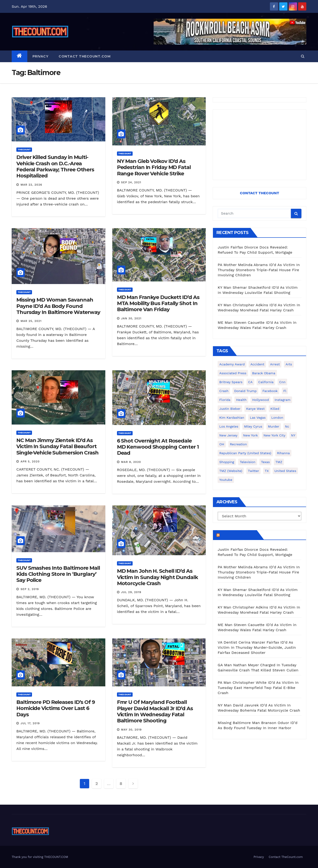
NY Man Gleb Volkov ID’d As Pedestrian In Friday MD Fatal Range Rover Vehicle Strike (154, 167)
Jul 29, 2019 (131, 592)
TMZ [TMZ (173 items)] (279, 462)
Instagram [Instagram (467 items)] (283, 400)
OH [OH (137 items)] (222, 444)
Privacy (41, 56)
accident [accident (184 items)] (257, 364)
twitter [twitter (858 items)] (254, 471)
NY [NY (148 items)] (293, 435)
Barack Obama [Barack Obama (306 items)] (264, 373)
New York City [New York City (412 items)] (275, 435)
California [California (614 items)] (266, 382)
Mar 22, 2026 (31, 185)
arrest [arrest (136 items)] (275, 364)
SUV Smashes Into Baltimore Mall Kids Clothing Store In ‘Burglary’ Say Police (58, 574)
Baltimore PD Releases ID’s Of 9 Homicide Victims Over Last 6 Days (56, 708)
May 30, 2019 (131, 730)
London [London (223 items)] (277, 418)
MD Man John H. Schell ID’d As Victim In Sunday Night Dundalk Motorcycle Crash (157, 577)
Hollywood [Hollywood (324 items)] (260, 400)
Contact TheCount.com (85, 56)
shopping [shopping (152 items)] (227, 462)
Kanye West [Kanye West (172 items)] (255, 409)
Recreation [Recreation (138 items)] (238, 444)
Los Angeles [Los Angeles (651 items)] (229, 426)
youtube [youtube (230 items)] (226, 480)
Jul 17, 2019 (30, 723)
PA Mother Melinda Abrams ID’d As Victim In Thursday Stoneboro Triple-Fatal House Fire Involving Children (259, 270)
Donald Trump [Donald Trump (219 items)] (246, 391)
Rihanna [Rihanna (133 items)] (283, 453)
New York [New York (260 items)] (250, 435)
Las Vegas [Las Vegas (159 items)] (258, 418)
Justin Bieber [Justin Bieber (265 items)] (230, 409)
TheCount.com (238, 535)
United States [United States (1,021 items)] (285, 471)
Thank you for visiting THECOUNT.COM (40, 857)
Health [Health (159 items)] (241, 400)
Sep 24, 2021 (131, 182)
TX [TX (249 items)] (267, 471)
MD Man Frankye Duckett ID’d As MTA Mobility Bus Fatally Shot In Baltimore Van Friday (158, 303)
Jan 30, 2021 (131, 318)
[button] (303, 56)
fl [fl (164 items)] (285, 391)
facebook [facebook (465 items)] (270, 391)
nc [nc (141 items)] (287, 426)
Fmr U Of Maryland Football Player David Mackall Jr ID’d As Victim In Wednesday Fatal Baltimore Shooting (155, 711)
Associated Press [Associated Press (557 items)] (233, 373)
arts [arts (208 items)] (289, 364)
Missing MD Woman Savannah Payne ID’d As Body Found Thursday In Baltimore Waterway (58, 306)
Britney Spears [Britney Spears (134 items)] (231, 382)
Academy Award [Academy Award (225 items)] (232, 364)
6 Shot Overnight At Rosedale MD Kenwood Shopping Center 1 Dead (158, 447)
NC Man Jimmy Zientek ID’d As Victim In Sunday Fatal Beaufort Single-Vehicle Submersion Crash (57, 447)
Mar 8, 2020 (131, 462)
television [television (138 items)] (247, 462)
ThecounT (24, 149)
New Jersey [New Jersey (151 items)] (228, 435)
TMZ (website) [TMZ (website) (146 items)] (231, 471)
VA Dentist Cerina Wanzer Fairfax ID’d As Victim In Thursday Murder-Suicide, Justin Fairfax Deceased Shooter (257, 647)
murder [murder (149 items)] (274, 426)
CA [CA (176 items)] (250, 382)
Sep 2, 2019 (30, 589)
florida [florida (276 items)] (225, 400)
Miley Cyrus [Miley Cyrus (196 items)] (253, 426)
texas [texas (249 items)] (265, 462)
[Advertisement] (260, 145)
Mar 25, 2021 (31, 321)
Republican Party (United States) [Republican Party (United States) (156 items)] (245, 453)
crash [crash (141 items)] (224, 391)
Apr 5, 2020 (30, 461)
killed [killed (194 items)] (275, 409)
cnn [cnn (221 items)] (282, 382)
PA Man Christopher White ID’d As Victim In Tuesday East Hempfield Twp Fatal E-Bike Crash (258, 688)
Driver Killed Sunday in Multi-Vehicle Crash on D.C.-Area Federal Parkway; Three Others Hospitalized (55, 166)
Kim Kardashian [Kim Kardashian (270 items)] (232, 418)
